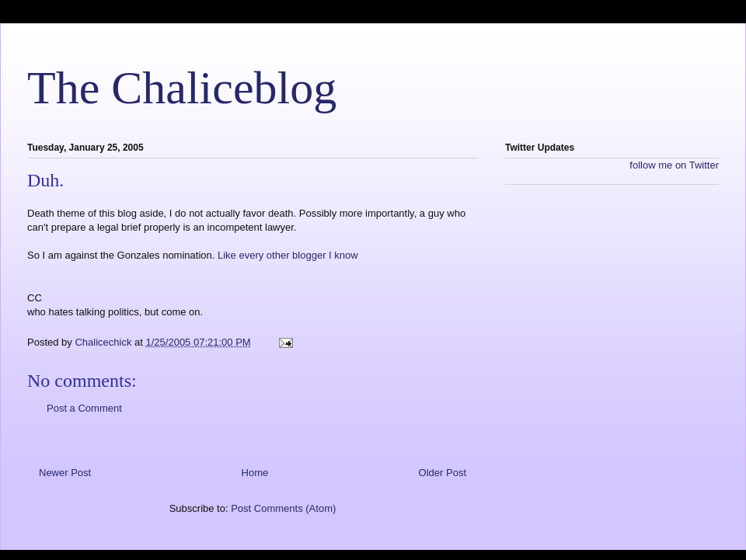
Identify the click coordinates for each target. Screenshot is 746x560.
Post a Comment (84, 408)
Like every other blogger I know (288, 255)
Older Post (443, 473)
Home (255, 473)
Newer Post (65, 473)
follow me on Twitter (674, 165)
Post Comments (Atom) (283, 508)
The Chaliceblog (182, 88)
